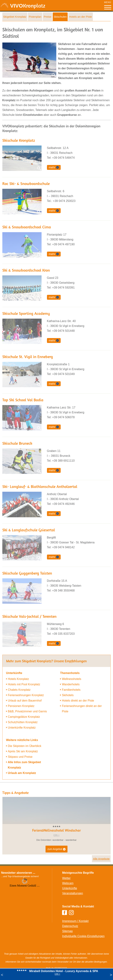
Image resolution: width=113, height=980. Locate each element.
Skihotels (68, 695)
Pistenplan (35, 17)
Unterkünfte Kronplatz (22, 728)
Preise (48, 17)
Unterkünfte (70, 888)
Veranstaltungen (73, 893)
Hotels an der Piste (81, 17)
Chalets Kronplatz (19, 690)
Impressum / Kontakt (75, 921)
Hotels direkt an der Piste (78, 701)
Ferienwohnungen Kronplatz (26, 695)
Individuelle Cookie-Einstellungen (83, 936)
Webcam (68, 883)
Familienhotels (71, 690)
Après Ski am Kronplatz (23, 751)
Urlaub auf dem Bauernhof (25, 701)
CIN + (57, 974)
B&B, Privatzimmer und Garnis (27, 711)
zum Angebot (57, 849)
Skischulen (60, 17)
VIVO (28, 6)
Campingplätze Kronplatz (24, 717)
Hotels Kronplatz (18, 679)
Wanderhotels (71, 684)
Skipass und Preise (20, 757)
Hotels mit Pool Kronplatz (24, 684)
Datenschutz (70, 926)
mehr (52, 167)
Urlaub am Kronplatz (22, 773)
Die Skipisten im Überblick (25, 746)
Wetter (66, 878)
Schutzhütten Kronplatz (23, 722)
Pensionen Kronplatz (21, 706)
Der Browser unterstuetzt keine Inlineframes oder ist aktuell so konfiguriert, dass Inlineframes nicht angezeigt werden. (25, 902)
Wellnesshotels (72, 679)
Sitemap (67, 931)
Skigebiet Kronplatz (15, 17)
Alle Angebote (101, 859)
